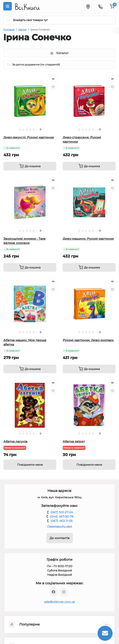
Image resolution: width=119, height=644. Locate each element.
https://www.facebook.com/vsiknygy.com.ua (53, 592)
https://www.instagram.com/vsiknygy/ (64, 592)
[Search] (8, 20)
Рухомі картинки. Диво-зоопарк (88, 340)
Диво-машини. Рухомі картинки (88, 239)
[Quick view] (53, 79)
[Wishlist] (53, 87)
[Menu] (8, 6)
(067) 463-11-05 (62, 521)
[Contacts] (100, 6)
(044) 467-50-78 (62, 517)
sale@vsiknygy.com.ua (60, 602)
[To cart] (30, 166)
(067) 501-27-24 (62, 512)
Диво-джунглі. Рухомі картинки (29, 137)
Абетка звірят (74, 441)
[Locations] (88, 6)
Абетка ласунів (15, 441)
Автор (22, 30)
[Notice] (30, 465)
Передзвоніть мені (60, 526)
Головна (9, 30)
